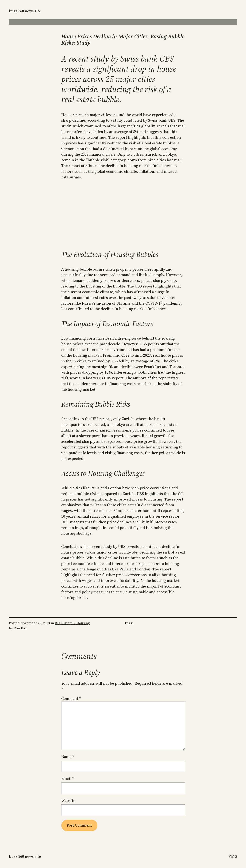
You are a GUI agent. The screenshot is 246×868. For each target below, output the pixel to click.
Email (68, 779)
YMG (233, 856)
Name (68, 757)
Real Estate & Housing (72, 623)
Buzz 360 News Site (25, 11)
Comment (71, 699)
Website (68, 801)
